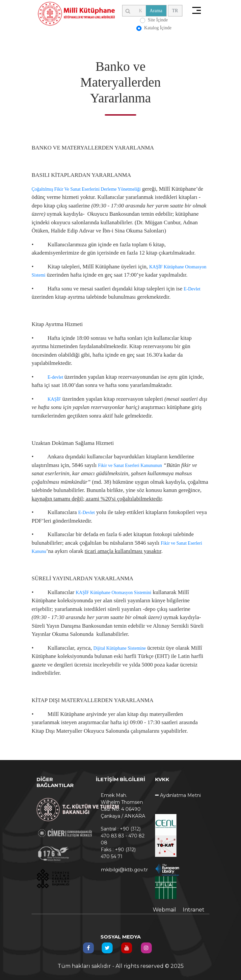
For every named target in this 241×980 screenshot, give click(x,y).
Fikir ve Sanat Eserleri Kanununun (130, 465)
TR (175, 11)
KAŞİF (54, 399)
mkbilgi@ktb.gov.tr (123, 870)
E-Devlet (192, 289)
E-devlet (56, 377)
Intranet (194, 910)
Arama (156, 11)
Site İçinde (158, 20)
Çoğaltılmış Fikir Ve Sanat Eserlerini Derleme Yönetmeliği (86, 189)
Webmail (164, 910)
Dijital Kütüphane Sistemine (119, 648)
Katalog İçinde (158, 28)
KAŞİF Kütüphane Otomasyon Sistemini (114, 593)
